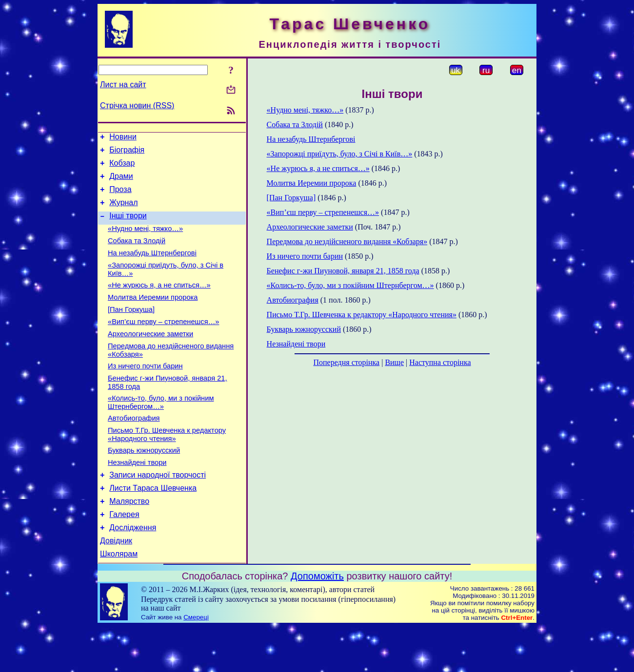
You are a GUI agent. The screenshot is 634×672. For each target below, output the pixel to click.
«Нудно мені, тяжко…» (145, 240)
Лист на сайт (123, 85)
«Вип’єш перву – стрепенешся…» (163, 344)
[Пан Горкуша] (131, 330)
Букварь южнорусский (144, 484)
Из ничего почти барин (145, 392)
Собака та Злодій (137, 254)
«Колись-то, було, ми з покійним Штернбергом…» (161, 432)
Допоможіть (317, 621)
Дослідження (133, 570)
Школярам (119, 599)
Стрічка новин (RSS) (137, 106)
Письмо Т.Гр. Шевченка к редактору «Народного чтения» (167, 467)
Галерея (124, 555)
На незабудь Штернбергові (152, 268)
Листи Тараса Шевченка (153, 526)
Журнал (123, 211)
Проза (120, 197)
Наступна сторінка (440, 362)
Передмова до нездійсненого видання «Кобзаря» (347, 241)
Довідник (116, 585)
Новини (123, 138)
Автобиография (134, 449)
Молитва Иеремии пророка (153, 316)
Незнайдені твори (137, 498)
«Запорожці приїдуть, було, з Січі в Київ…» (340, 154)
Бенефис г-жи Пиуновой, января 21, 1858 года (343, 271)
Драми (121, 182)
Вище (394, 362)
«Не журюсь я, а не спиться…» (159, 303)
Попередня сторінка (346, 362)
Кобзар (122, 167)
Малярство (129, 541)
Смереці (196, 662)
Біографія (127, 153)
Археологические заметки (150, 357)
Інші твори (128, 226)
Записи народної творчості (158, 511)
